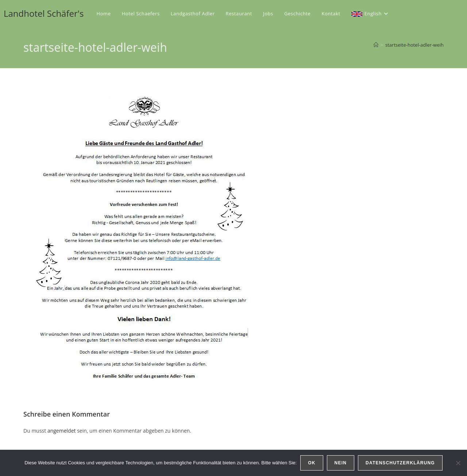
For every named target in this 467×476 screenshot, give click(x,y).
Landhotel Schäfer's (44, 13)
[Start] (376, 45)
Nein (341, 463)
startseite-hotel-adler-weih (414, 45)
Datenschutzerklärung (400, 463)
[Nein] (458, 463)
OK (312, 463)
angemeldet (62, 431)
